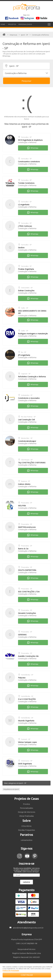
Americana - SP (27, 761)
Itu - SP (24, 352)
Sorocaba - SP (26, 137)
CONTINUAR (27, 975)
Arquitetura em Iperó (11, 789)
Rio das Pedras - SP (28, 417)
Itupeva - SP (26, 481)
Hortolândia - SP (27, 675)
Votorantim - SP (27, 288)
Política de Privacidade (11, 970)
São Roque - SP (27, 460)
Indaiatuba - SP (27, 395)
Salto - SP (25, 308)
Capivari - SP (26, 374)
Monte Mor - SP (27, 438)
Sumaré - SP (26, 739)
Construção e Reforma (27, 142)
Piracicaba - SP (27, 503)
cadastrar (26, 882)
